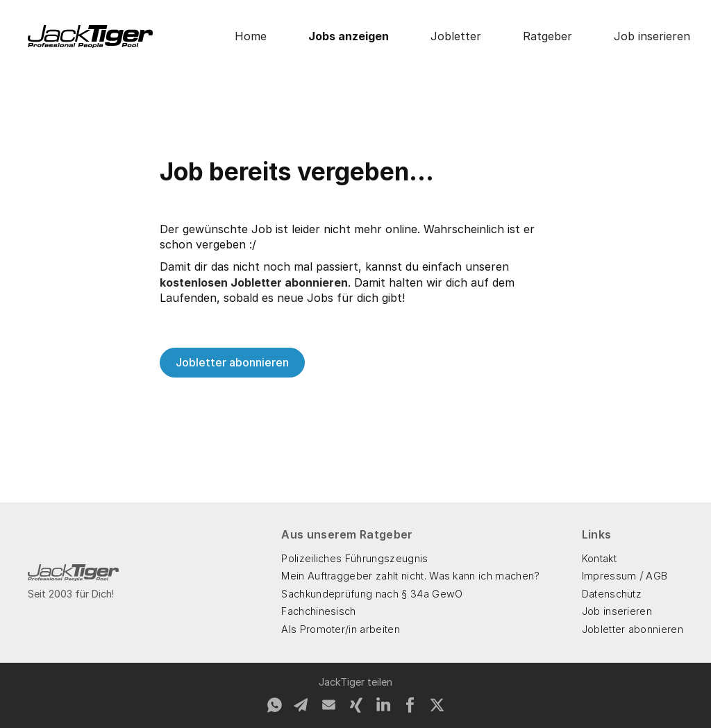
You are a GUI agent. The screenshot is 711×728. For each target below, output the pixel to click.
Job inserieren (652, 36)
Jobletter (456, 36)
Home (251, 36)
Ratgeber (547, 36)
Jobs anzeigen (349, 36)
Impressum (609, 576)
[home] (90, 36)
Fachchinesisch (318, 611)
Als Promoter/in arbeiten (341, 629)
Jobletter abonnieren (232, 362)
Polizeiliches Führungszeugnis (354, 558)
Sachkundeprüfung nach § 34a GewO (372, 594)
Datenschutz (612, 594)
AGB (656, 576)
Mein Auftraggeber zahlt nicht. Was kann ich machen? (410, 576)
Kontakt (599, 558)
